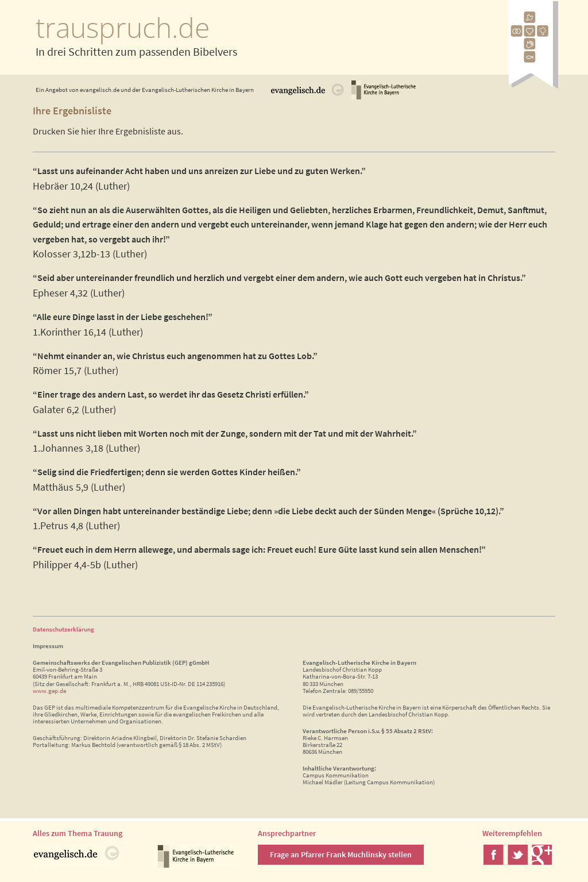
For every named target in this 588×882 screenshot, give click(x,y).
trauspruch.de (123, 27)
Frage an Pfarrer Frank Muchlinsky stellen (341, 854)
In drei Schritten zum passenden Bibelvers (136, 51)
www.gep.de (49, 691)
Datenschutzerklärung (63, 629)
